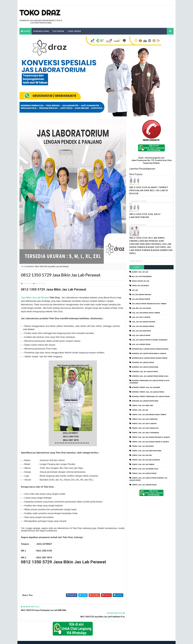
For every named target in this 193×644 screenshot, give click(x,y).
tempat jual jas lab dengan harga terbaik (149, 415)
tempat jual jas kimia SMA (142, 406)
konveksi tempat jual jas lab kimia (146, 387)
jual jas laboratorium (141, 345)
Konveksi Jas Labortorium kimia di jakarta (149, 354)
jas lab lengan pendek (141, 299)
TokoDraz (39, 639)
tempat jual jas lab (140, 410)
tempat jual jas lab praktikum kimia (147, 451)
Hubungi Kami (41, 31)
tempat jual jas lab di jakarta (144, 424)
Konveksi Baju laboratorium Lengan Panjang (150, 349)
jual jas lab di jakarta (141, 317)
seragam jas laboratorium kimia (145, 401)
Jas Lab (135, 290)
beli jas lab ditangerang (142, 277)
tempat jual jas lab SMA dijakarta (146, 460)
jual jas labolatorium (141, 335)
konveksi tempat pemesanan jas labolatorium (151, 397)
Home (27, 31)
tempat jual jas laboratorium (144, 485)
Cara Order (74, 31)
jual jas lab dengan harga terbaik (146, 313)
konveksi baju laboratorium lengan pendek (150, 358)
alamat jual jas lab (140, 272)
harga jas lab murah (140, 286)
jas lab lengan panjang (142, 295)
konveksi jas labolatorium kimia (145, 367)
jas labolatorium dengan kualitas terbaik (149, 304)
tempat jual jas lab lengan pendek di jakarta (150, 442)
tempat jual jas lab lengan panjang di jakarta (151, 437)
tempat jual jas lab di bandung (145, 419)
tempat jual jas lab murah (143, 446)
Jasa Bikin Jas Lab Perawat (35, 298)
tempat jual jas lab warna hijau (145, 469)
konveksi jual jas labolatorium (145, 372)
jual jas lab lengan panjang (144, 322)
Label (137, 267)
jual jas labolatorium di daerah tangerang (150, 340)
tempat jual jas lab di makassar (145, 428)
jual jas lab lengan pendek (143, 326)
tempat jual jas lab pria (142, 455)
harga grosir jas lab (140, 281)
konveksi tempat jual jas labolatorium (148, 392)
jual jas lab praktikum (141, 331)
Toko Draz (40, 13)
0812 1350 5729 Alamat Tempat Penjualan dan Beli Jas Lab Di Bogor (149, 190)
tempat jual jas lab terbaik (143, 464)
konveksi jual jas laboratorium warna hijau (150, 376)
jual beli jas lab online (141, 308)
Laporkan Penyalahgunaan (142, 169)
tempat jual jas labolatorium (144, 474)
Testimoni (58, 31)
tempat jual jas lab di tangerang (145, 433)
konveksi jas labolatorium (143, 363)
